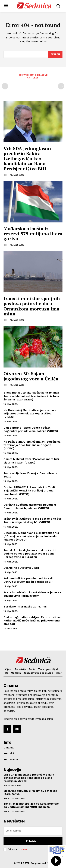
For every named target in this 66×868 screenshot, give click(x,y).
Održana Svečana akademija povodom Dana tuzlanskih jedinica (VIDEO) (30, 506)
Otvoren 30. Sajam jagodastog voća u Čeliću (31, 376)
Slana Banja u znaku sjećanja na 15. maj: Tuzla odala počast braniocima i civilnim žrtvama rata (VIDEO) (31, 396)
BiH (5, 785)
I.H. (6, 175)
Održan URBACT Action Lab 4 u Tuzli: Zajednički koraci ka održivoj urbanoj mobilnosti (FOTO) (29, 490)
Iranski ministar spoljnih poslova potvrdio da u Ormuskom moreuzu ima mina (32, 306)
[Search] (55, 54)
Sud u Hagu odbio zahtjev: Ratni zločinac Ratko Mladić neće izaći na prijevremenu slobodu (32, 620)
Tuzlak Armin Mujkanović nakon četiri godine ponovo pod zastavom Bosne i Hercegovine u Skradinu (30, 554)
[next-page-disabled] (61, 86)
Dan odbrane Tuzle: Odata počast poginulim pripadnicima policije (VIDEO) (31, 429)
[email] (33, 831)
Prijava (33, 841)
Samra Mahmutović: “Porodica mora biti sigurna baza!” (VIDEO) (31, 461)
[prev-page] (5, 86)
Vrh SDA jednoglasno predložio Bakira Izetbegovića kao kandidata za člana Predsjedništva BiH (27, 159)
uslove (24, 849)
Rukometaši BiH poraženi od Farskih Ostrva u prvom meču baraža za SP (29, 580)
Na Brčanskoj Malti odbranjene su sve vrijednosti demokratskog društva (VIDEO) (30, 413)
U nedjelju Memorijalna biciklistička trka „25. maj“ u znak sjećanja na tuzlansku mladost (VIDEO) (31, 536)
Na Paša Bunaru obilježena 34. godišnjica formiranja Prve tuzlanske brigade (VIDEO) (32, 445)
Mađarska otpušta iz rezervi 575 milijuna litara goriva (33, 234)
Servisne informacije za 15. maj (25, 607)
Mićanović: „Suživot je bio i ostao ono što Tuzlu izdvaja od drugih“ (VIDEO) (33, 520)
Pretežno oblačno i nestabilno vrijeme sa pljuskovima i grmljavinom (32, 594)
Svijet (7, 798)
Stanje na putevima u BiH (21, 568)
